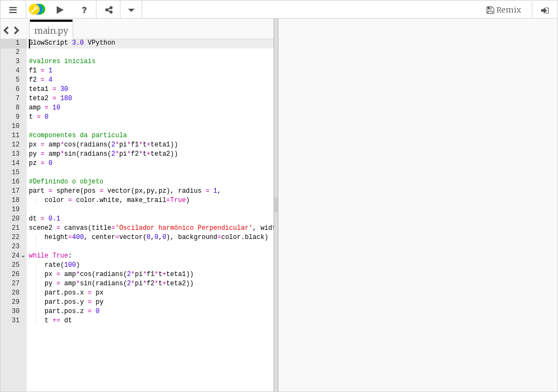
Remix (509, 10)
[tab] (51, 30)
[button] (13, 10)
